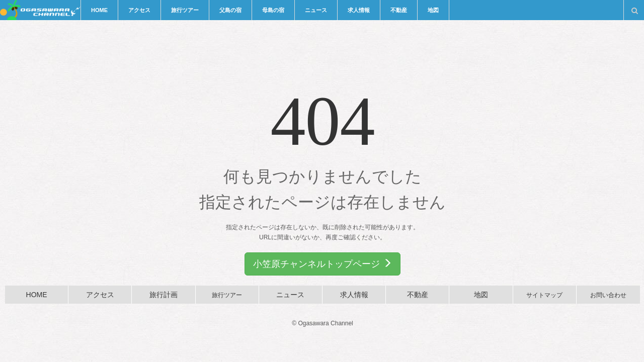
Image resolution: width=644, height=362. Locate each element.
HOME (99, 10)
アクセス (139, 10)
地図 (433, 10)
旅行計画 (164, 295)
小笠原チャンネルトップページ (322, 264)
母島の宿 (273, 10)
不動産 (399, 10)
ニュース (316, 10)
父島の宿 (230, 10)
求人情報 (359, 10)
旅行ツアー (185, 10)
